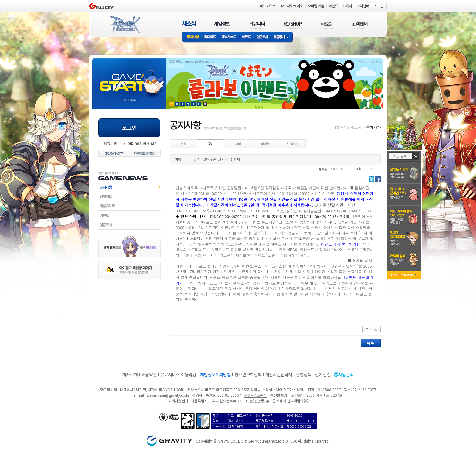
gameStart (129, 78)
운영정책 (304, 374)
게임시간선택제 (279, 374)
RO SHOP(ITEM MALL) (293, 25)
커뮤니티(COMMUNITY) (257, 25)
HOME (340, 127)
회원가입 (110, 144)
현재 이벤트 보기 (205, 104)
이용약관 (149, 374)
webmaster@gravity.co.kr (168, 395)
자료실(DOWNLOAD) (327, 25)
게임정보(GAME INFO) (222, 25)
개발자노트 (229, 37)
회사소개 (130, 374)
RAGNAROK (124, 25)
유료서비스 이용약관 (178, 374)
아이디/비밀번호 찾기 (141, 144)
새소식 (356, 127)
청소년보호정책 (248, 374)
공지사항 (192, 37)
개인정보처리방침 (216, 374)
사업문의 (346, 374)
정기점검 (323, 374)
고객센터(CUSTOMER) (360, 25)
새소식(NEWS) (189, 25)
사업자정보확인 (255, 395)
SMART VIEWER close (405, 275)
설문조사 (262, 37)
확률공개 (282, 37)
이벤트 (246, 37)
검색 (416, 156)
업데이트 (210, 37)
